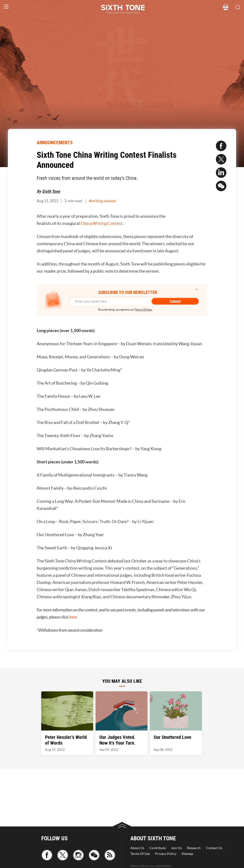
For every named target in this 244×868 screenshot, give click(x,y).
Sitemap (187, 854)
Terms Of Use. (144, 310)
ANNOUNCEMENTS (55, 142)
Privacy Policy (166, 854)
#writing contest (102, 201)
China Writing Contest (102, 223)
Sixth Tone (51, 191)
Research (194, 848)
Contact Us (214, 848)
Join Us (176, 848)
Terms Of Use (140, 854)
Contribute (158, 848)
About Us (137, 848)
